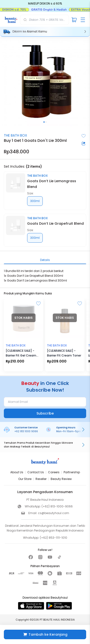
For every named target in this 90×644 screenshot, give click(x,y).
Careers (54, 472)
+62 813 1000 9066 (26, 431)
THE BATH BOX (15, 135)
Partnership (72, 472)
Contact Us (36, 472)
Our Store (25, 479)
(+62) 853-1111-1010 (54, 538)
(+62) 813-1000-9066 (57, 506)
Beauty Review (61, 479)
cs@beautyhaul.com (54, 513)
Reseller (41, 479)
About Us (17, 472)
